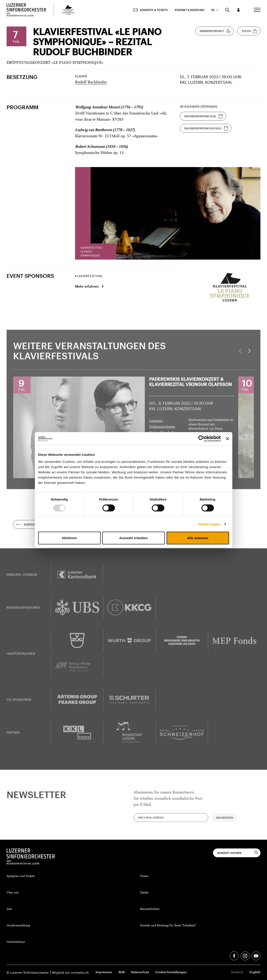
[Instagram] (245, 956)
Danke (144, 893)
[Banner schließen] (228, 439)
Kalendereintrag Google (206, 128)
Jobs (9, 909)
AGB (121, 972)
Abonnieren (225, 822)
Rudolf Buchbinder (91, 82)
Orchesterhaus (16, 942)
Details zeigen (209, 524)
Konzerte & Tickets (151, 10)
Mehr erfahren (87, 286)
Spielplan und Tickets (21, 876)
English (255, 972)
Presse (144, 876)
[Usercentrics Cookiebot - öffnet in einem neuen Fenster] (202, 439)
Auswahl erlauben (134, 538)
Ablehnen (69, 538)
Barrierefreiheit (215, 31)
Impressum (104, 972)
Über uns (13, 893)
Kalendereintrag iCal (204, 116)
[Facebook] (234, 956)
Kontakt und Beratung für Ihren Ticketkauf (168, 926)
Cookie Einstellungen (171, 972)
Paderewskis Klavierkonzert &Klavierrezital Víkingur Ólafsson (191, 386)
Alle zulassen (198, 538)
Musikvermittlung (18, 926)
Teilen (249, 31)
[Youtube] (256, 956)
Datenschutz (140, 972)
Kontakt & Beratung (190, 10)
